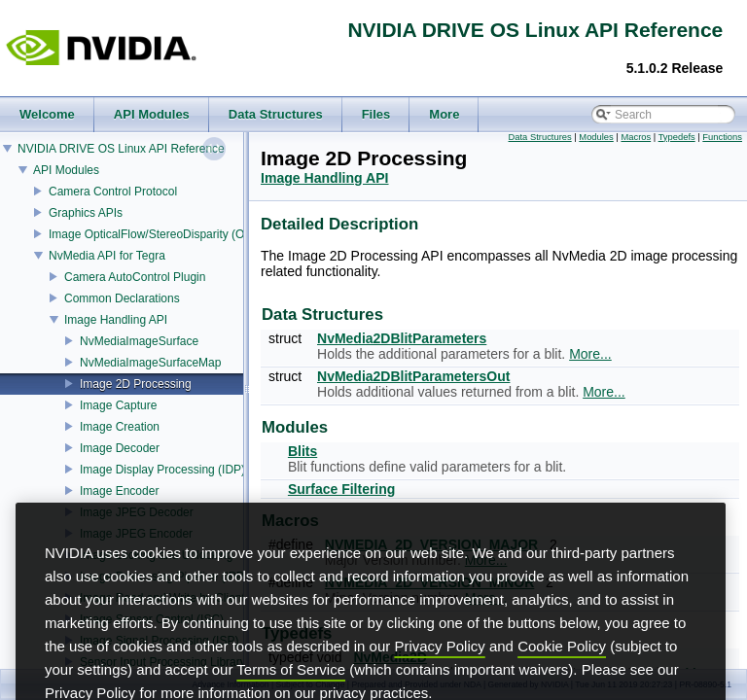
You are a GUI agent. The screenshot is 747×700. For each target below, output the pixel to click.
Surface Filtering (341, 489)
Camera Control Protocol (113, 192)
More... (590, 354)
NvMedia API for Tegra (107, 256)
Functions (722, 137)
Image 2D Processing (136, 384)
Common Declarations (122, 298)
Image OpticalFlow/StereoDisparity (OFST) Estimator (186, 234)
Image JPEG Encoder (136, 534)
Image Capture (118, 405)
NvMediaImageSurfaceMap (150, 363)
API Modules (66, 170)
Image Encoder (119, 491)
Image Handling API (116, 320)
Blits (302, 451)
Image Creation (120, 427)
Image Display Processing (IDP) (162, 470)
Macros (636, 137)
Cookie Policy (562, 679)
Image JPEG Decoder (137, 512)
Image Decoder (120, 448)
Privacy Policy (439, 679)
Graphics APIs (86, 213)
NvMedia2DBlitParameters (402, 338)
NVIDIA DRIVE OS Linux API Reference (121, 149)
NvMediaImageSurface (139, 341)
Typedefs (677, 137)
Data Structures (540, 137)
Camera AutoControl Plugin (135, 277)
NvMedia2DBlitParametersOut (413, 376)
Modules (596, 137)
